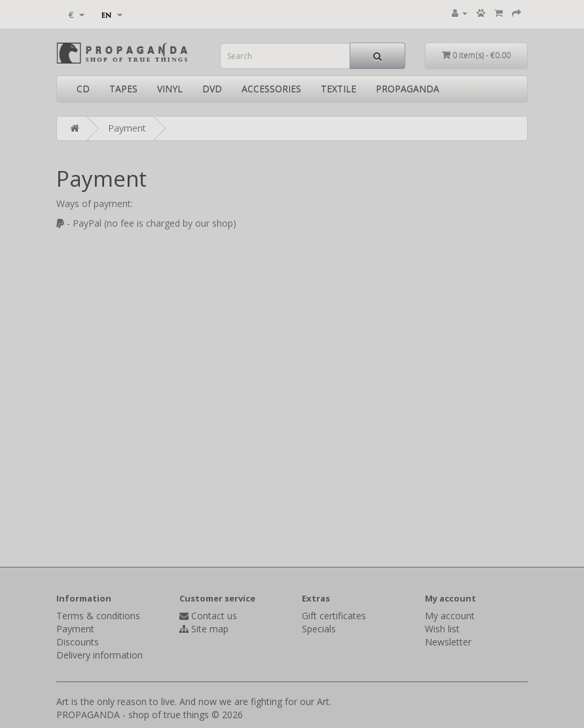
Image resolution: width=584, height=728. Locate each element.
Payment (127, 128)
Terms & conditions (98, 616)
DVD (212, 89)
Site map (210, 629)
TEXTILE (338, 89)
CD (83, 89)
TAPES (123, 89)
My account (450, 616)
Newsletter (448, 642)
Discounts (78, 642)
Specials (319, 629)
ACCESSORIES (271, 89)
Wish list (442, 629)
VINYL (170, 89)
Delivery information (100, 655)
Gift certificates (334, 616)
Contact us (214, 616)
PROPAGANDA (408, 89)
